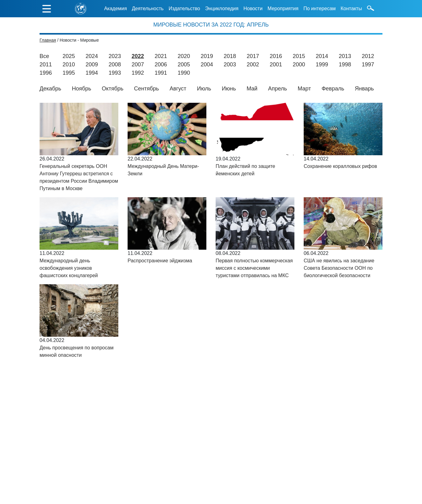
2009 (92, 65)
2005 (184, 65)
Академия (116, 8)
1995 (69, 73)
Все (44, 56)
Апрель (278, 89)
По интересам (319, 8)
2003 (230, 65)
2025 (69, 56)
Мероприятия (283, 8)
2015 (299, 56)
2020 (184, 56)
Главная (48, 40)
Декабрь (50, 89)
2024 (92, 56)
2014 (322, 56)
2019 (207, 56)
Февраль (333, 89)
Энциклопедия (222, 8)
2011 (46, 65)
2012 (368, 56)
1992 (138, 73)
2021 (161, 56)
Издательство (184, 8)
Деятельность (148, 8)
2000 (299, 65)
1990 (184, 73)
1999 (322, 65)
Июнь (229, 89)
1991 (161, 73)
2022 (138, 56)
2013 (345, 56)
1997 (368, 65)
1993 (115, 73)
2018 (230, 56)
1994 (92, 73)
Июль (204, 89)
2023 (115, 56)
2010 (69, 65)
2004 (207, 65)
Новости (253, 8)
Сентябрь (147, 89)
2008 (115, 65)
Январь (365, 89)
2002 (253, 65)
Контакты (351, 8)
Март (304, 89)
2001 (276, 65)
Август (178, 89)
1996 (46, 73)
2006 (161, 65)
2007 (138, 65)
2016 (276, 56)
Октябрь (113, 89)
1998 (345, 65)
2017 (253, 56)
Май (252, 89)
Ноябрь (82, 89)
